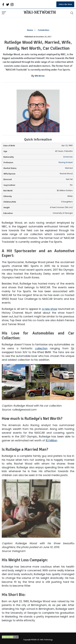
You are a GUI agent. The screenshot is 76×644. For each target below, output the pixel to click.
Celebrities (44, 30)
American (68, 157)
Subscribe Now (65, 4)
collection (41, 348)
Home (30, 30)
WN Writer (40, 76)
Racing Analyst (66, 162)
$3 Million (51, 441)
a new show (50, 309)
